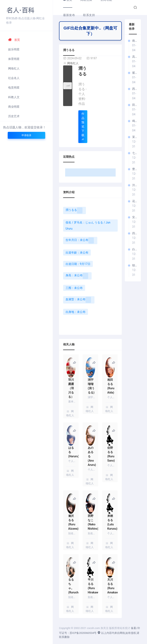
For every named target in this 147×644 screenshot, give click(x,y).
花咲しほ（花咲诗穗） (134, 201)
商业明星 (14, 107)
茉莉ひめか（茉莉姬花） (134, 137)
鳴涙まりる (134, 121)
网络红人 (14, 68)
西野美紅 (134, 89)
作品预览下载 (83, 126)
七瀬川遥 (134, 153)
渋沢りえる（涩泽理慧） (134, 185)
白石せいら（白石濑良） (134, 249)
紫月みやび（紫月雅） (134, 73)
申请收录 (26, 135)
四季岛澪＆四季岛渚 (134, 233)
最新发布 (69, 15)
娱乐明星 (14, 49)
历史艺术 (14, 116)
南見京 (134, 41)
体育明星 (14, 59)
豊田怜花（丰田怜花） (134, 169)
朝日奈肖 (134, 265)
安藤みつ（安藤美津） (134, 217)
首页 (14, 40)
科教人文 (14, 97)
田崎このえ (134, 105)
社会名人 (14, 78)
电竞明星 (14, 88)
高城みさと (134, 57)
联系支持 (89, 15)
